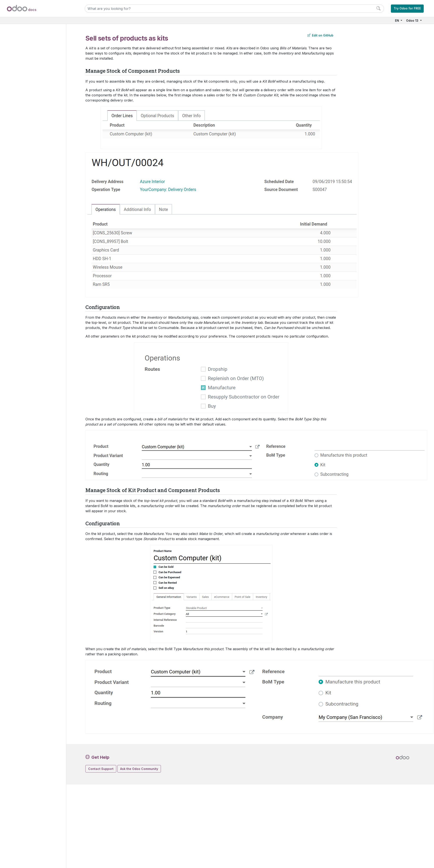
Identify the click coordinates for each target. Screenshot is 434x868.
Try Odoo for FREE (407, 8)
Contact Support (101, 769)
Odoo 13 (413, 20)
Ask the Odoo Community (139, 769)
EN (397, 20)
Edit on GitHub (320, 35)
